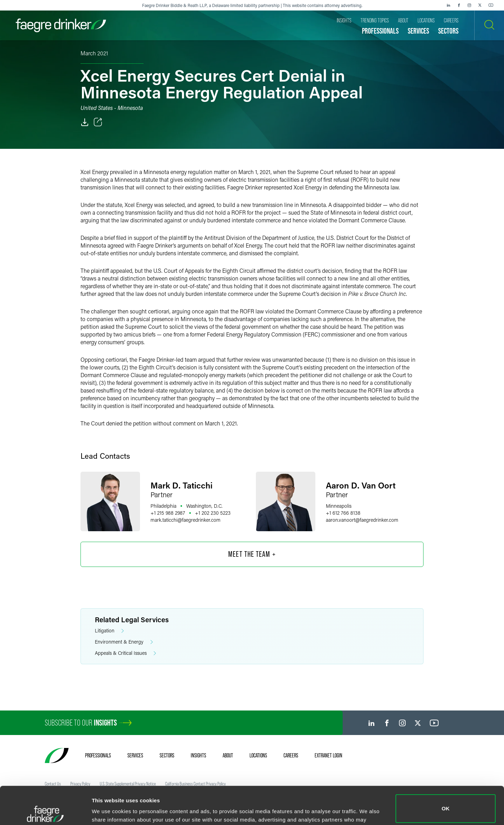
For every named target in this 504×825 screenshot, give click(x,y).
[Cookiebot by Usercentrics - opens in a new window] (45, 811)
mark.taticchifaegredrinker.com (185, 520)
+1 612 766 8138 (343, 513)
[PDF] (85, 122)
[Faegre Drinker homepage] (61, 25)
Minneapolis (339, 506)
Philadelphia (163, 506)
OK (446, 771)
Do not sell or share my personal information (446, 802)
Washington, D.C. (204, 506)
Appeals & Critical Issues (125, 653)
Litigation (109, 631)
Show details (108, 810)
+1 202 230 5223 (213, 513)
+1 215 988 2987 (168, 513)
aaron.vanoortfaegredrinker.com (362, 520)
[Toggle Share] (98, 122)
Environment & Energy (124, 642)
